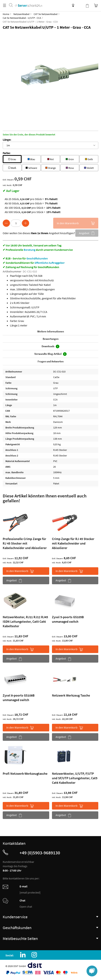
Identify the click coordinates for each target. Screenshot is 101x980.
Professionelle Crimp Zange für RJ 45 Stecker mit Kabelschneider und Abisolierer (25, 543)
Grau (12, 159)
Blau (31, 159)
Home (6, 14)
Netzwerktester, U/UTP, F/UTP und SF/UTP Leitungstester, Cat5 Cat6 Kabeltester (75, 778)
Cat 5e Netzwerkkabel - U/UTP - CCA (22, 18)
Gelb (89, 159)
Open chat (26, 907)
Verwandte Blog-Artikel (50, 354)
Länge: (7, 140)
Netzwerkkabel (21, 14)
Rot (50, 159)
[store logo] (28, 2)
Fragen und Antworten (51, 361)
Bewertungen (51, 339)
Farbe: (7, 153)
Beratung (30, 250)
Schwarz (31, 167)
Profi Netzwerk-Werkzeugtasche (25, 774)
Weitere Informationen (51, 331)
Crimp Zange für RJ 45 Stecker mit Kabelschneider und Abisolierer (73, 543)
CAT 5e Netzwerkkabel (46, 14)
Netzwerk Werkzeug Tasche (71, 695)
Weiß (12, 167)
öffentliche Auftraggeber (50, 263)
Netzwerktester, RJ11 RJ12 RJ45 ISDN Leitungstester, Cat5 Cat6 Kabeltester (25, 622)
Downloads (50, 346)
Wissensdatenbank (72, 5)
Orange (50, 167)
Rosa (70, 167)
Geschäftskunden (37, 258)
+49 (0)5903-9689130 (40, 853)
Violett (89, 167)
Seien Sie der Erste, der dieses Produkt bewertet (29, 135)
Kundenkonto (80, 5)
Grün (70, 159)
